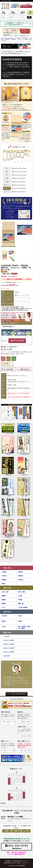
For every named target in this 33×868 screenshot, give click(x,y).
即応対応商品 (24, 429)
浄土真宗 (4, 616)
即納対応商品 (25, 38)
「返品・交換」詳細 (25, 750)
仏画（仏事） (6, 592)
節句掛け (21, 580)
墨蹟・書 (21, 604)
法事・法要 (24, 487)
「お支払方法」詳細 (25, 736)
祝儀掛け (4, 580)
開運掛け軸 (8, 466)
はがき (17, 831)
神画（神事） (22, 592)
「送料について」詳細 (8, 750)
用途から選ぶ (7, 568)
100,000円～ (7, 656)
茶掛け (4, 584)
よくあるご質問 (8, 429)
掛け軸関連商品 (24, 445)
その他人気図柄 (23, 607)
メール (26, 831)
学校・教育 (8, 549)
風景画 (4, 600)
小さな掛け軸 (24, 529)
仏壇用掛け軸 (8, 529)
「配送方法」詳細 (25, 722)
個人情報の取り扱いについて (20, 861)
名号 (8, 508)
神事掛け (21, 572)
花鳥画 (20, 600)
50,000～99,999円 (9, 652)
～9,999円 (6, 636)
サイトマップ (25, 863)
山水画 (8, 487)
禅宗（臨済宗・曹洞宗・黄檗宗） (24, 628)
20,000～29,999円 (9, 644)
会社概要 (8, 861)
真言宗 (4, 621)
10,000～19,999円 (9, 640)
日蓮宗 (20, 621)
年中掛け (4, 576)
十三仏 (24, 508)
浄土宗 (20, 616)
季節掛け (8, 445)
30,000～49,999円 (9, 648)
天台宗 (4, 627)
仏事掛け (4, 572)
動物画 (4, 604)
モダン (4, 607)
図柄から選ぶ (7, 588)
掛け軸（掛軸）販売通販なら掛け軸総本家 (11, 38)
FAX (7, 831)
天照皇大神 (24, 466)
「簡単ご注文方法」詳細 (8, 722)
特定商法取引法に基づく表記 (12, 863)
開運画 (4, 596)
